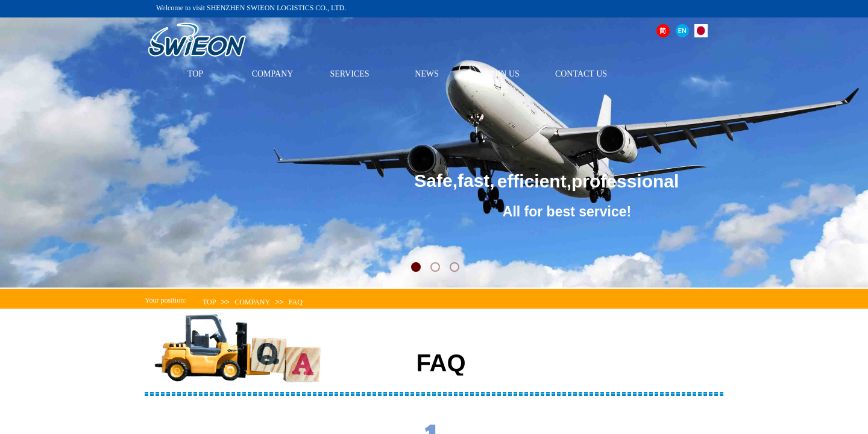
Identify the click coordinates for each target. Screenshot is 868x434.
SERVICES (349, 74)
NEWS (427, 74)
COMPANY (273, 74)
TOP (195, 74)
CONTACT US (581, 74)
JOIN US (504, 74)
